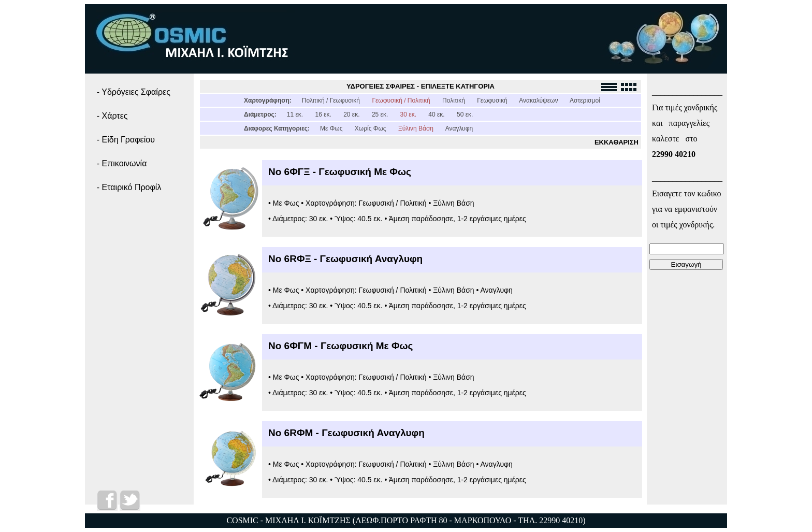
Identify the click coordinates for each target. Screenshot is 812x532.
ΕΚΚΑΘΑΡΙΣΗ (617, 142)
